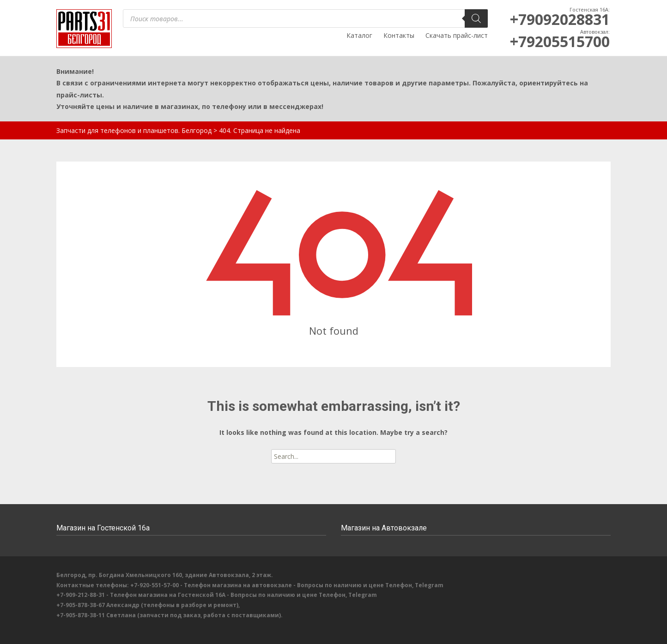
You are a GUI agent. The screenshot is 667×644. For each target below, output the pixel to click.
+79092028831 (560, 19)
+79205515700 (560, 41)
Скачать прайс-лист (457, 35)
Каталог (359, 35)
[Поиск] (476, 18)
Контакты (399, 35)
